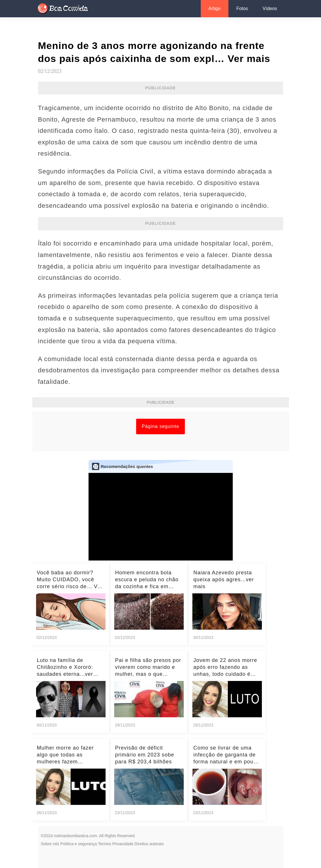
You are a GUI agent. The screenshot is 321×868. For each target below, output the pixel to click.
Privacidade (123, 844)
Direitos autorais (149, 844)
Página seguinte (161, 426)
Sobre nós (50, 844)
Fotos (242, 9)
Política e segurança (79, 844)
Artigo (215, 9)
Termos (105, 844)
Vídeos (270, 9)
